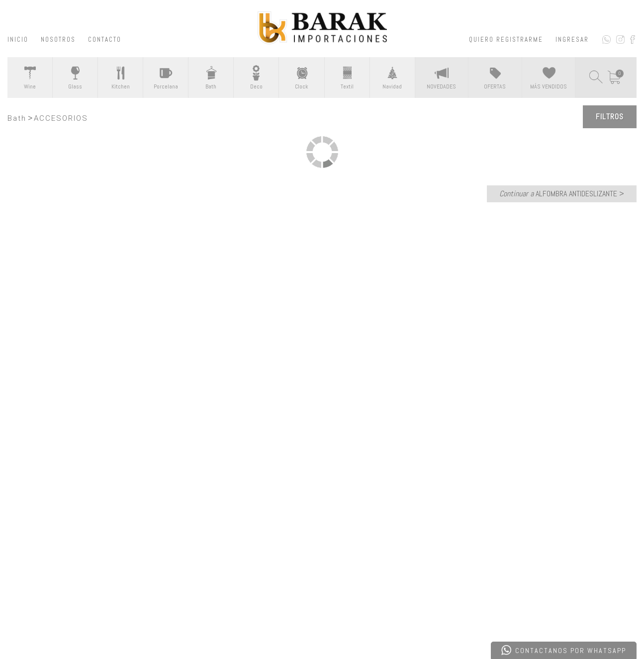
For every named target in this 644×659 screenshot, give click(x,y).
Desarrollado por (77, 626)
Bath (17, 118)
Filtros (610, 117)
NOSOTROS (58, 40)
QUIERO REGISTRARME (506, 40)
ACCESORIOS (61, 118)
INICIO (18, 40)
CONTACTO (105, 40)
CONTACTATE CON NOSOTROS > (322, 402)
